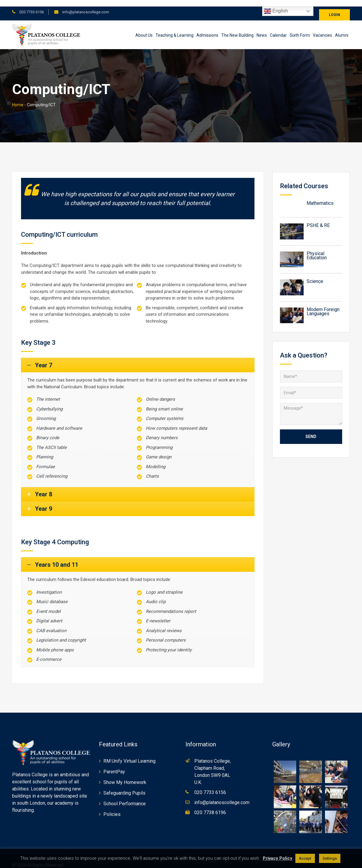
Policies (112, 808)
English (276, 5)
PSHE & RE (318, 219)
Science (315, 275)
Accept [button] (305, 858)
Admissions (207, 29)
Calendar (278, 29)
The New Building (237, 29)
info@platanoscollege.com (85, 5)
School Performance (125, 797)
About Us (144, 29)
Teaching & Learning (174, 29)
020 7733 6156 (31, 5)
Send (311, 430)
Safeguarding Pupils (124, 786)
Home (18, 99)
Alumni (342, 29)
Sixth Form (300, 29)
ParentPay (114, 765)
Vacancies (322, 29)
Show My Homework (125, 776)
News (262, 29)
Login (334, 8)
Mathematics (320, 197)
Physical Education (317, 249)
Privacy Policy (278, 858)
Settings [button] (330, 858)
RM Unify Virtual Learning (129, 755)
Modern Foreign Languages (323, 305)
